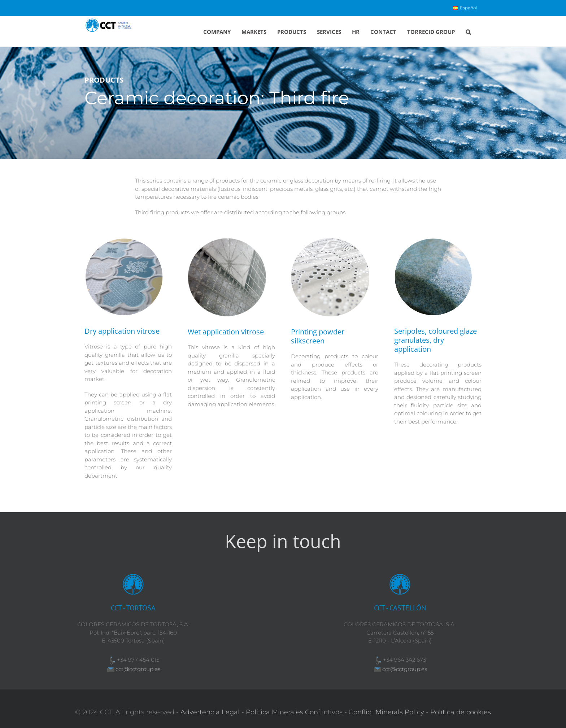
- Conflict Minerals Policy (384, 712)
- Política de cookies (458, 712)
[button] (468, 31)
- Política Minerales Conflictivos (292, 712)
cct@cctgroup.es (138, 669)
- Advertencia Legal (208, 712)
